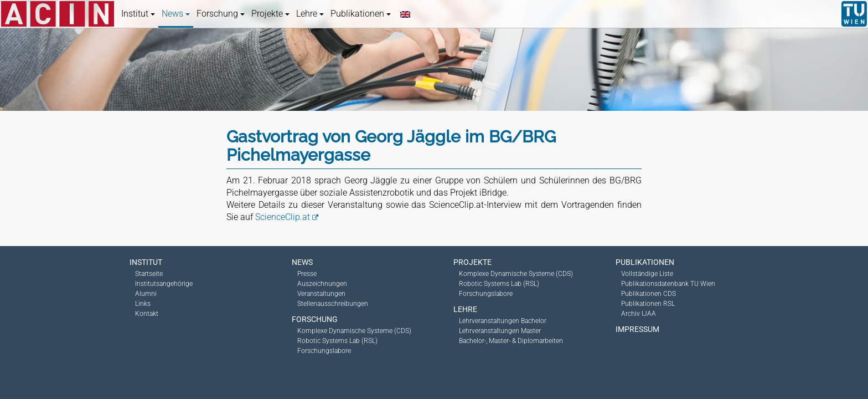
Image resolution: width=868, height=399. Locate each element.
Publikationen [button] (361, 14)
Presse (307, 274)
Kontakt (147, 314)
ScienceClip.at (283, 217)
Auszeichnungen (322, 284)
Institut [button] (138, 14)
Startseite (149, 274)
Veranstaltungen (321, 294)
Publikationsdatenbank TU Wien (668, 284)
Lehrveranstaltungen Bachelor (503, 321)
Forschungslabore (324, 351)
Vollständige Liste (647, 274)
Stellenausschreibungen (333, 304)
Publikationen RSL (648, 304)
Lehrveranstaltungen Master (500, 331)
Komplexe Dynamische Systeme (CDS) (354, 331)
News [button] (176, 14)
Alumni (146, 294)
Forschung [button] (221, 14)
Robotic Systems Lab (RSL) (337, 341)
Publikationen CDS (649, 294)
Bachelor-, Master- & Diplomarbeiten (511, 341)
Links (143, 304)
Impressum (637, 329)
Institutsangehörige (164, 284)
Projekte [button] (270, 14)
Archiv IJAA (639, 314)
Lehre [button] (310, 14)
